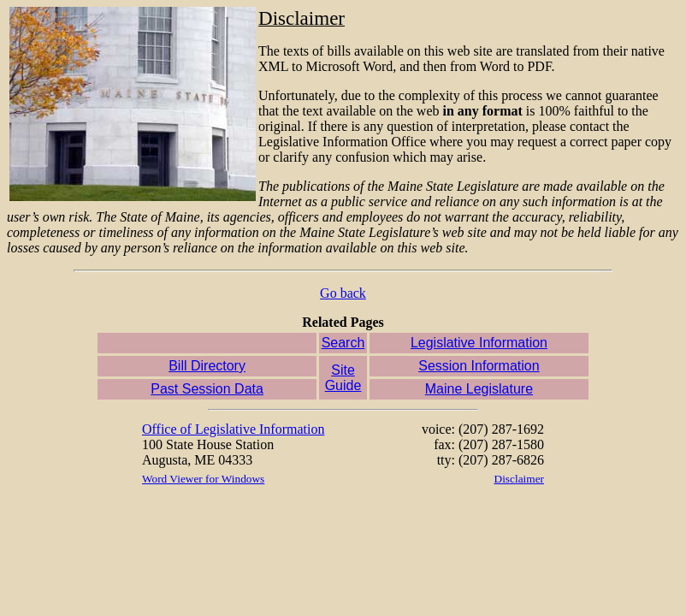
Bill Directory (207, 366)
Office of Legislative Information (233, 429)
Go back (343, 293)
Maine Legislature (479, 389)
